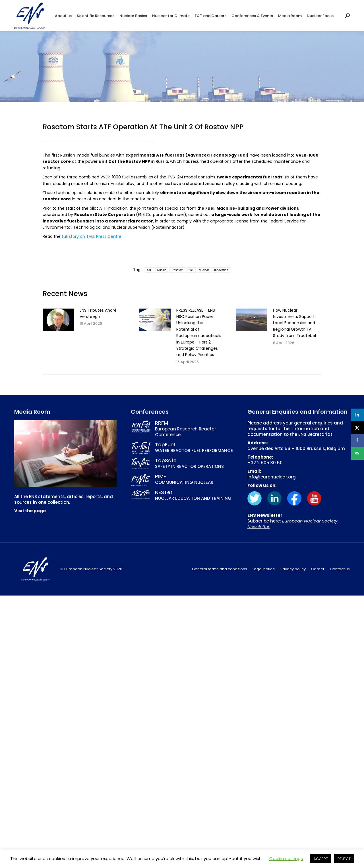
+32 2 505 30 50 (265, 463)
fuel (191, 270)
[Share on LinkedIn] (358, 415)
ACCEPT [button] (321, 859)
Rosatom (177, 270)
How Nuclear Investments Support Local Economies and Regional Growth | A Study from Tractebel (294, 323)
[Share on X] (358, 428)
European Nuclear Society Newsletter (292, 524)
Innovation (221, 270)
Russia (162, 270)
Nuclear (204, 270)
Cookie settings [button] (286, 858)
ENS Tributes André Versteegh (98, 313)
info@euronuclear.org (272, 477)
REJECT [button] (344, 859)
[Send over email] (358, 453)
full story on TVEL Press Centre (92, 236)
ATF (149, 270)
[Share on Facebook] (358, 441)
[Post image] (58, 320)
